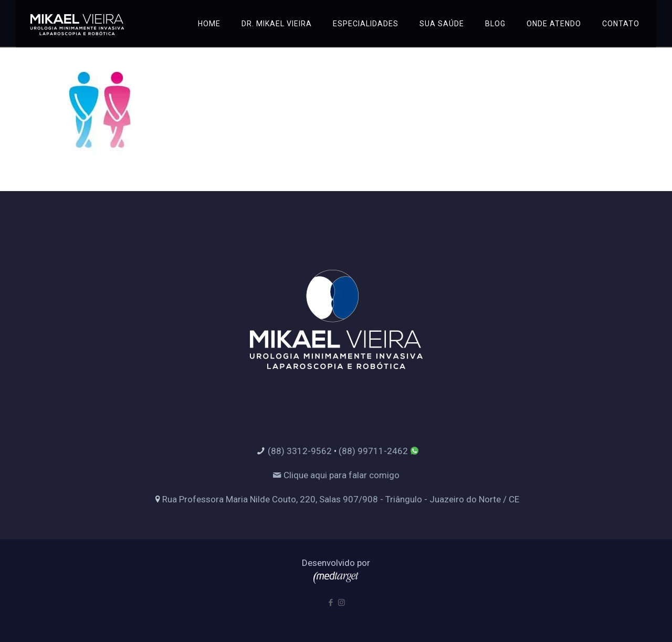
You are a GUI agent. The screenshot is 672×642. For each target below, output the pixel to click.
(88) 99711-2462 (373, 451)
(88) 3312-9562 (300, 451)
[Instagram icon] (342, 603)
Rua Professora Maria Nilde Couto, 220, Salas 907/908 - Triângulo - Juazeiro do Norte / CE (341, 499)
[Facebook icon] (330, 603)
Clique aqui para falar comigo (336, 475)
